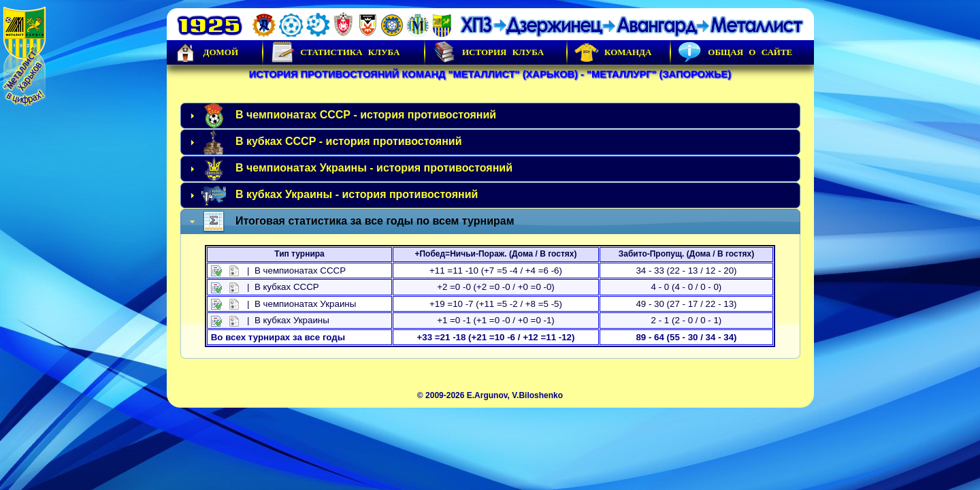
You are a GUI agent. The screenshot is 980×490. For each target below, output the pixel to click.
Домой (206, 52)
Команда (613, 52)
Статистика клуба (335, 52)
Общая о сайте (735, 52)
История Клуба (488, 52)
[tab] (490, 116)
